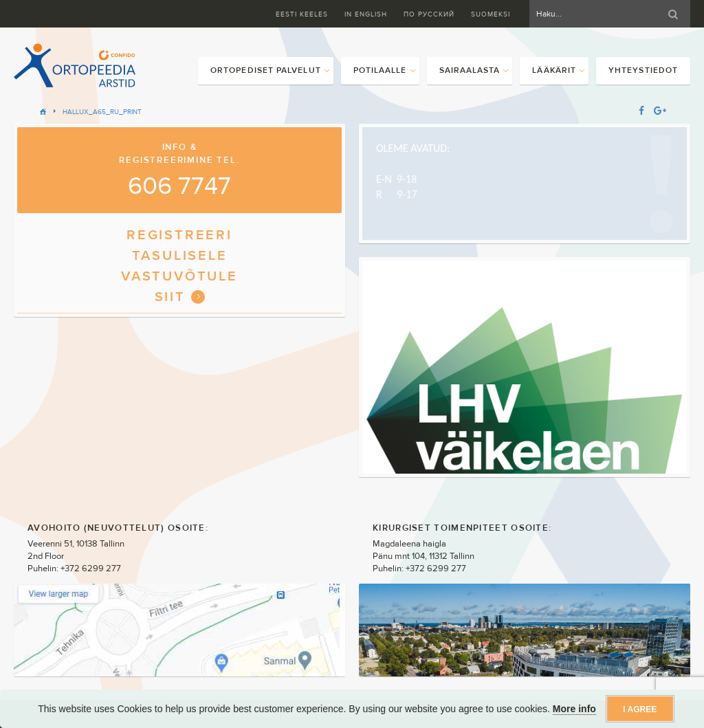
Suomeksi (491, 14)
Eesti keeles (302, 14)
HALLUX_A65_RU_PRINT (102, 112)
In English (366, 14)
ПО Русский (429, 14)
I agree (640, 709)
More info (574, 709)
